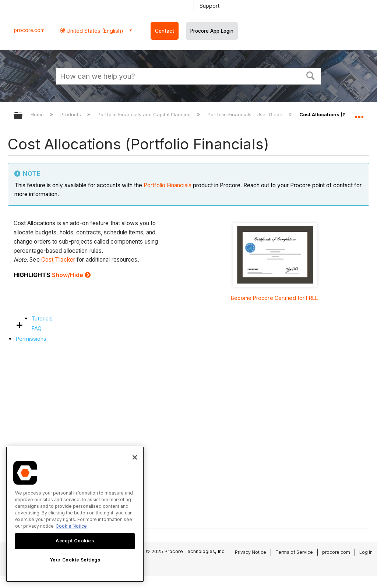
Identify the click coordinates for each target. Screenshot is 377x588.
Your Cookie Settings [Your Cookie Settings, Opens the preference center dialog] (75, 560)
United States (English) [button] (94, 31)
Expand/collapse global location (359, 113)
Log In (366, 552)
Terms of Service (294, 552)
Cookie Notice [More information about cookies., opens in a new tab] (71, 526)
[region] (75, 514)
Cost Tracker (58, 260)
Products (71, 114)
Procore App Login (212, 31)
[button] (311, 75)
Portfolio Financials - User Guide (246, 114)
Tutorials (42, 318)
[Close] (135, 457)
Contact (165, 31)
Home (38, 114)
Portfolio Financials (168, 185)
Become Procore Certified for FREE (274, 298)
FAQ (36, 328)
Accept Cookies (75, 541)
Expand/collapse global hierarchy (23, 116)
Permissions (31, 339)
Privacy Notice (251, 552)
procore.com (29, 30)
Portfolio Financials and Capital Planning (145, 114)
